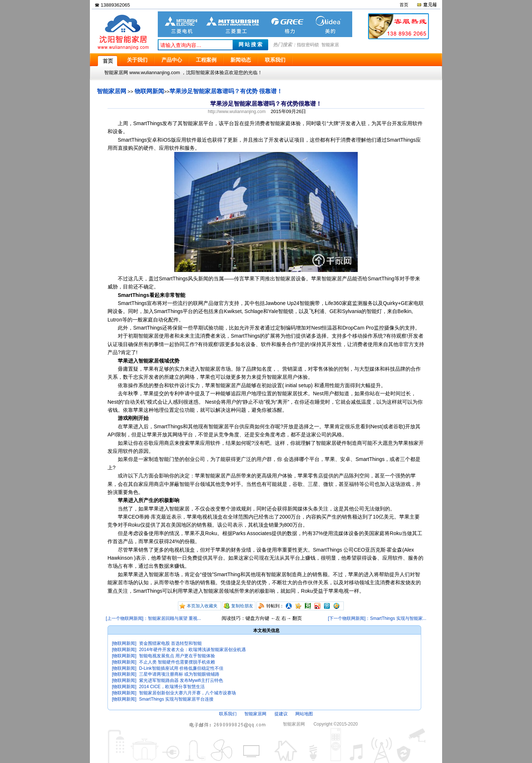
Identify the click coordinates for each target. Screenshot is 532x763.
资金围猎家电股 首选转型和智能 (170, 643)
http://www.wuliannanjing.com (237, 112)
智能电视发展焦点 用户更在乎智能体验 (177, 656)
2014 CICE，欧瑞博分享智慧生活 (172, 687)
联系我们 (228, 714)
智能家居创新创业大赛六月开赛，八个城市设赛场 (187, 693)
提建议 (281, 714)
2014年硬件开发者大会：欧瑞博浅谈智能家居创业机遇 (192, 650)
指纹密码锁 (308, 45)
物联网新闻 (149, 91)
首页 (404, 5)
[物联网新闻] (124, 643)
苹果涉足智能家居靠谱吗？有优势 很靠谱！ (226, 91)
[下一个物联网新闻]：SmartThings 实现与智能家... (377, 618)
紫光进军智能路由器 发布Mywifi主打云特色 (181, 680)
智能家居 (330, 45)
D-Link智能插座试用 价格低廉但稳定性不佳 (181, 668)
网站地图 (304, 714)
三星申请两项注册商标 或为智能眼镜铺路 (179, 674)
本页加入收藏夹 (202, 606)
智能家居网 (112, 91)
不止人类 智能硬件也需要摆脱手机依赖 (177, 662)
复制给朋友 (242, 606)
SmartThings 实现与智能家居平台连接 (176, 699)
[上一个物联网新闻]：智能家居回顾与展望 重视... (153, 618)
